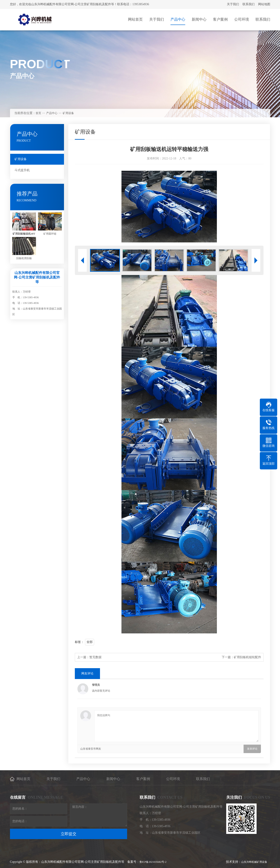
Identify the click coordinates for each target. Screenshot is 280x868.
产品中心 (52, 113)
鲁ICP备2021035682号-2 (153, 862)
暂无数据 (95, 657)
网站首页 (23, 779)
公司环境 (173, 779)
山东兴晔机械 (249, 862)
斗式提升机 (22, 170)
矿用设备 (68, 113)
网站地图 (264, 4)
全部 (90, 642)
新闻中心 (113, 779)
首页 (38, 113)
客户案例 (143, 779)
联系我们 (249, 4)
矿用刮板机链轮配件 (247, 657)
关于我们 (233, 4)
